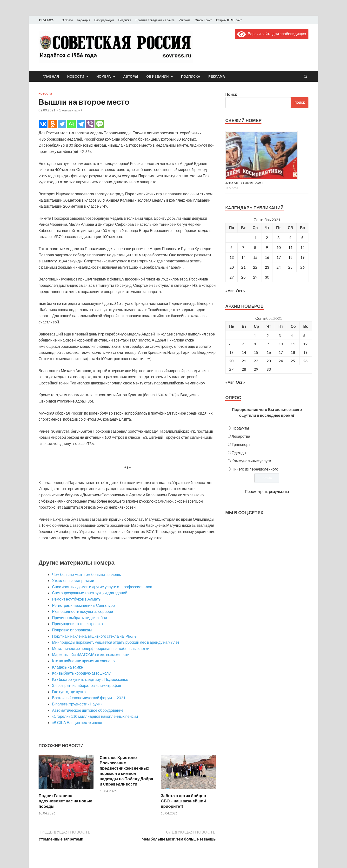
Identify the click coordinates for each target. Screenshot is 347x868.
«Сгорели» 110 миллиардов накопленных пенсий (95, 716)
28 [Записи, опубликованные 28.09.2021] (243, 277)
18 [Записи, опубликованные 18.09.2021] (290, 257)
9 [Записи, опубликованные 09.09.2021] (267, 247)
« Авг (230, 291)
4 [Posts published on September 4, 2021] (292, 335)
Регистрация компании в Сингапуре (83, 605)
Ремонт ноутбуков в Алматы (77, 599)
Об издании (157, 76)
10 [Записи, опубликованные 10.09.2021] (279, 247)
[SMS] (100, 124)
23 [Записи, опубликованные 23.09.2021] (267, 267)
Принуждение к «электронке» (78, 624)
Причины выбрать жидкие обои (80, 618)
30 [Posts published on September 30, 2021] (269, 369)
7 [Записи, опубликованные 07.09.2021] (243, 247)
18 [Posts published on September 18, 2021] (293, 352)
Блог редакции (104, 20)
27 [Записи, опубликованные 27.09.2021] (232, 277)
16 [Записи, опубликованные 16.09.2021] (267, 257)
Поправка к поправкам (72, 630)
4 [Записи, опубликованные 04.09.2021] (290, 237)
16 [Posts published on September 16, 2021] (269, 352)
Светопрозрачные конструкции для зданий (90, 593)
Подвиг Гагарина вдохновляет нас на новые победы (65, 801)
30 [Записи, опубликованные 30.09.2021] (267, 277)
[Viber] (90, 124)
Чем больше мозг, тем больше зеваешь (87, 574)
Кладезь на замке (67, 667)
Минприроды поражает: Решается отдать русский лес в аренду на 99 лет (116, 642)
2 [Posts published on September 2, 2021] (268, 335)
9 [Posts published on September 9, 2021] (268, 344)
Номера (104, 76)
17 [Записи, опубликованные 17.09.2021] (279, 257)
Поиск (231, 94)
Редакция (84, 20)
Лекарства (241, 436)
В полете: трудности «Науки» (77, 704)
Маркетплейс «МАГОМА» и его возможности (91, 654)
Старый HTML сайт (229, 20)
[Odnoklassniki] (53, 124)
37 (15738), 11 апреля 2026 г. (244, 183)
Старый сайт (203, 20)
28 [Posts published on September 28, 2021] (244, 369)
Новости (76, 76)
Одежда (239, 453)
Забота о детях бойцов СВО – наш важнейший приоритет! (183, 801)
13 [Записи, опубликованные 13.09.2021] (232, 257)
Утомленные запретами (73, 580)
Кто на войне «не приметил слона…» (83, 661)
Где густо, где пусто (69, 692)
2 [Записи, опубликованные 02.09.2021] (267, 237)
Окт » (240, 291)
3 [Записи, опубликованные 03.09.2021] (278, 237)
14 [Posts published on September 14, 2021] (244, 352)
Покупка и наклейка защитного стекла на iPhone (94, 636)
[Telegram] (81, 124)
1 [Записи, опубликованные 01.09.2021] (255, 237)
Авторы (131, 76)
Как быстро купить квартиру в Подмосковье (90, 679)
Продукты (240, 428)
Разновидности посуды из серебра (83, 611)
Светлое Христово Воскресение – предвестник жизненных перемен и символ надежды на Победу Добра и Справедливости (127, 771)
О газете (67, 20)
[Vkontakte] (43, 124)
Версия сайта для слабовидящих (272, 34)
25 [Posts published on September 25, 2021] (293, 361)
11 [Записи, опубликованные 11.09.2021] (290, 247)
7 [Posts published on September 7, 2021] (243, 344)
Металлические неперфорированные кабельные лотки (101, 648)
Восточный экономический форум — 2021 (89, 698)
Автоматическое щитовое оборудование (88, 710)
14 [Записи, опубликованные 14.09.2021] (243, 257)
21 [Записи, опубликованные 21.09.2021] (243, 267)
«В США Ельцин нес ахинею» (77, 722)
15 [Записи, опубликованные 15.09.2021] (255, 257)
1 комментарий (71, 110)
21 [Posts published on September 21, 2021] (244, 361)
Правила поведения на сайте (155, 20)
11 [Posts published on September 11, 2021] (293, 344)
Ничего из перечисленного (255, 469)
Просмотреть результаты (267, 491)
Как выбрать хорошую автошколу (81, 673)
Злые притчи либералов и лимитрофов (87, 685)
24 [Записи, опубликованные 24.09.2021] (279, 267)
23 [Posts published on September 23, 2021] (269, 361)
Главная (51, 76)
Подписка (125, 20)
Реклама (185, 20)
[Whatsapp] (71, 124)
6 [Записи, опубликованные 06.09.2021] (231, 247)
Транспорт (241, 444)
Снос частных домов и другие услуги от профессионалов (102, 587)
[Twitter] (62, 124)
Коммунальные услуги (251, 461)
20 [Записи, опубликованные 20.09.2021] (232, 267)
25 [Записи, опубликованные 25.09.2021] (290, 267)
